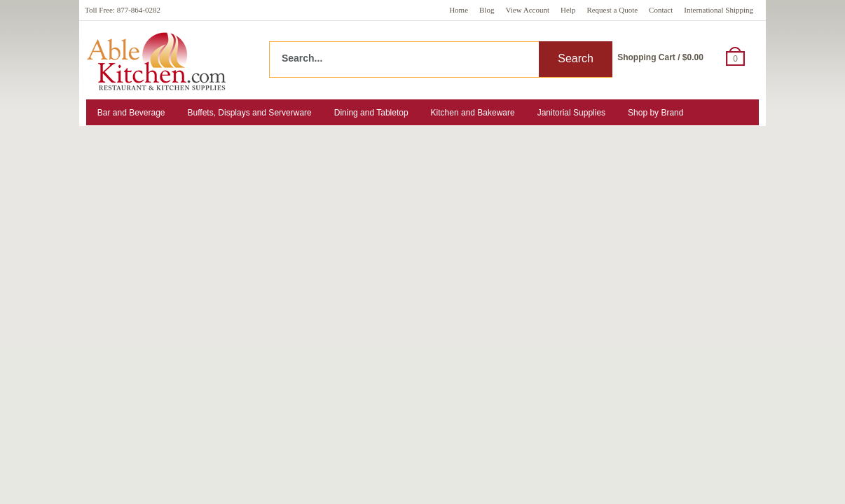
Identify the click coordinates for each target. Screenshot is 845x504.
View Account (527, 10)
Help (568, 10)
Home (459, 10)
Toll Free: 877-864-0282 (123, 10)
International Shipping (719, 10)
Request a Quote (612, 10)
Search (576, 58)
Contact (661, 10)
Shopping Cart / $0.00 (660, 57)
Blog (487, 10)
